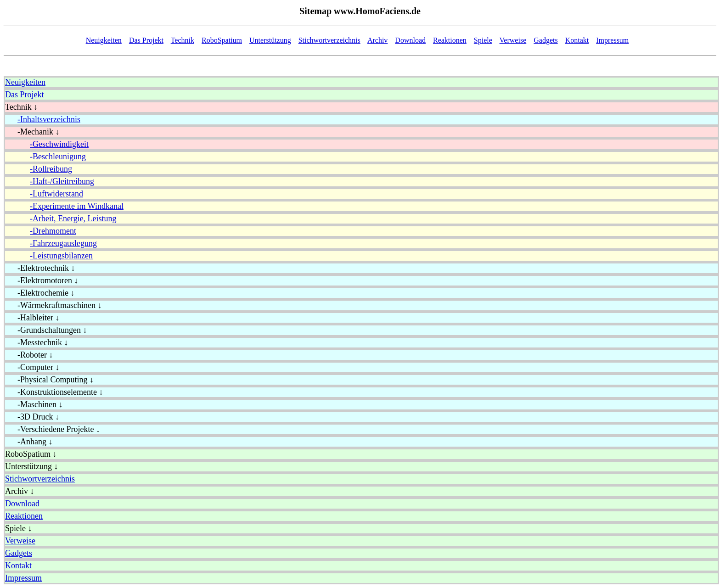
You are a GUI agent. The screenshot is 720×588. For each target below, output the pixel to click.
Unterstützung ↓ (31, 466)
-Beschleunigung (58, 157)
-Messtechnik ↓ (37, 342)
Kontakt (577, 40)
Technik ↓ (21, 107)
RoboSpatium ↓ (31, 454)
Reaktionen (450, 40)
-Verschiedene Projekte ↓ (53, 429)
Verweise (513, 40)
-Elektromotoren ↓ (42, 280)
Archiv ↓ (20, 491)
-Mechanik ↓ (32, 132)
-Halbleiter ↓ (32, 318)
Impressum (612, 40)
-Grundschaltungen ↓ (46, 330)
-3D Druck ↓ (32, 417)
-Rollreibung (51, 169)
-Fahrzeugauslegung (63, 243)
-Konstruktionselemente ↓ (54, 392)
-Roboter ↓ (29, 355)
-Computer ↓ (32, 367)
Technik (183, 40)
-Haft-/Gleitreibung (62, 181)
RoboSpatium (222, 40)
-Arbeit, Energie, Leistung (73, 218)
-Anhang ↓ (29, 442)
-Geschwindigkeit (59, 144)
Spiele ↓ (19, 528)
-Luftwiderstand (56, 194)
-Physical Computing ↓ (49, 380)
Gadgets (546, 40)
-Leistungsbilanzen (61, 256)
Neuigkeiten (104, 40)
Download (410, 40)
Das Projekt (146, 40)
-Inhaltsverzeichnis (49, 119)
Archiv (377, 40)
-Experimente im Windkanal (77, 206)
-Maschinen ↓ (34, 404)
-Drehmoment (53, 231)
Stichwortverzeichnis (329, 40)
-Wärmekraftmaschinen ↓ (53, 305)
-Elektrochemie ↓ (40, 293)
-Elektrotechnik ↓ (40, 268)
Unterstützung (270, 40)
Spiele (483, 40)
